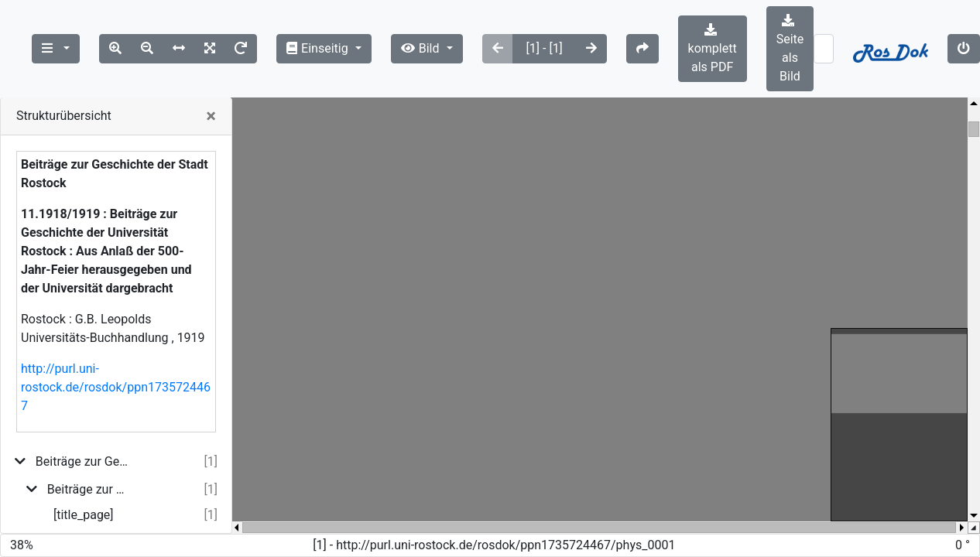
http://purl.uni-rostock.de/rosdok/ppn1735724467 (116, 387)
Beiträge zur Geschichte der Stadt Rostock (83, 461)
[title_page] (84, 515)
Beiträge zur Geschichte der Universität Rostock (89, 489)
